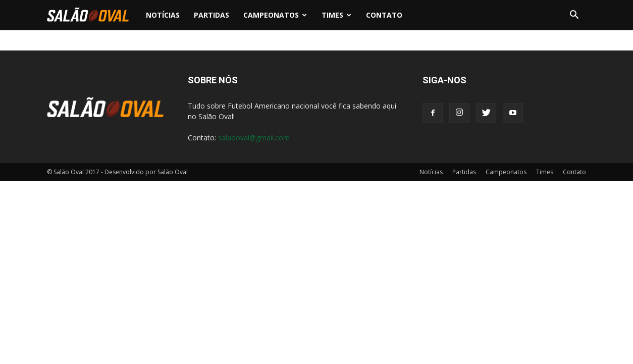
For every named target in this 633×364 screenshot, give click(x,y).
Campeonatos (275, 15)
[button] (574, 15)
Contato (384, 15)
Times (336, 15)
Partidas (212, 15)
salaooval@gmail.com (254, 138)
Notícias (163, 15)
